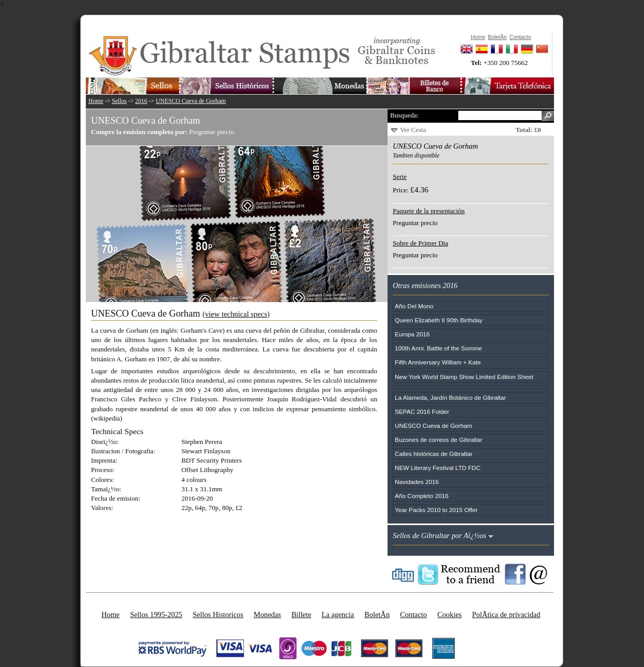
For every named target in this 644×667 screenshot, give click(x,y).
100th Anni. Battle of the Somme (439, 348)
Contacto (414, 614)
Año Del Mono (414, 306)
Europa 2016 (412, 334)
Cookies (450, 614)
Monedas (267, 614)
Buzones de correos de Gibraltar (439, 440)
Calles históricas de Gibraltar (434, 454)
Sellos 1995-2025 (156, 614)
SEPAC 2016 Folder (422, 411)
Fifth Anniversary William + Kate (438, 362)
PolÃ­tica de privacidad (506, 614)
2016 (141, 101)
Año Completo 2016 (422, 496)
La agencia (338, 614)
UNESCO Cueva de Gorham (191, 101)
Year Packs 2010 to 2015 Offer (436, 510)
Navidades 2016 (417, 482)
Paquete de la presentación (429, 211)
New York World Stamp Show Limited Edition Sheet (464, 377)
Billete (301, 614)
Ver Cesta (413, 130)
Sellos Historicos (218, 614)
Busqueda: (404, 115)
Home (96, 101)
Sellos (119, 101)
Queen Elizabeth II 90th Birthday (439, 320)
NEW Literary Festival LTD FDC (438, 468)
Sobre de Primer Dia (421, 243)
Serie (400, 176)
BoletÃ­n (377, 614)
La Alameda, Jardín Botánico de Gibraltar (450, 397)
